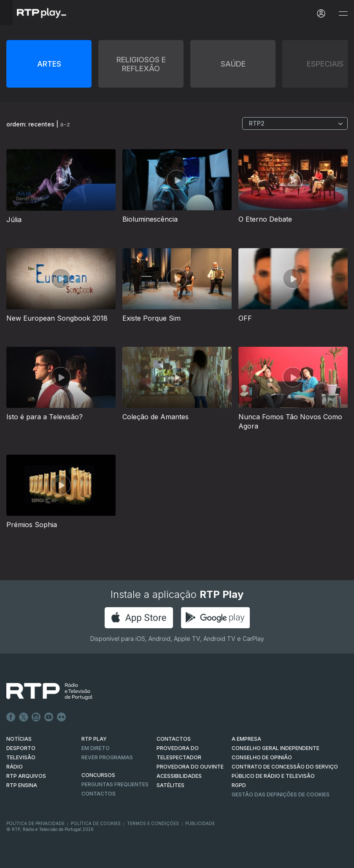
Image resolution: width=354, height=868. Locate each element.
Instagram (36, 717)
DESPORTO (21, 748)
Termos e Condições (153, 823)
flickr (62, 717)
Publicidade (200, 823)
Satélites (170, 785)
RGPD (239, 785)
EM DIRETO (96, 748)
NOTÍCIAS (19, 739)
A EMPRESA (246, 739)
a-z (65, 124)
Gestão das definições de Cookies (281, 794)
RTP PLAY (94, 739)
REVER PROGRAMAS (107, 757)
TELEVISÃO (21, 757)
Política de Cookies (96, 823)
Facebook (11, 717)
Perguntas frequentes (115, 784)
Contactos (99, 794)
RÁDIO (15, 767)
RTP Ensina (22, 785)
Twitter (24, 717)
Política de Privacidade (35, 823)
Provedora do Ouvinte (190, 767)
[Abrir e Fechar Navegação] (343, 14)
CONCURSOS (98, 775)
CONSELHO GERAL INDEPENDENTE (276, 748)
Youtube (49, 717)
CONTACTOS (174, 739)
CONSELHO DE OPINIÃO (262, 757)
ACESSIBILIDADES (179, 776)
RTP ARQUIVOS (26, 776)
